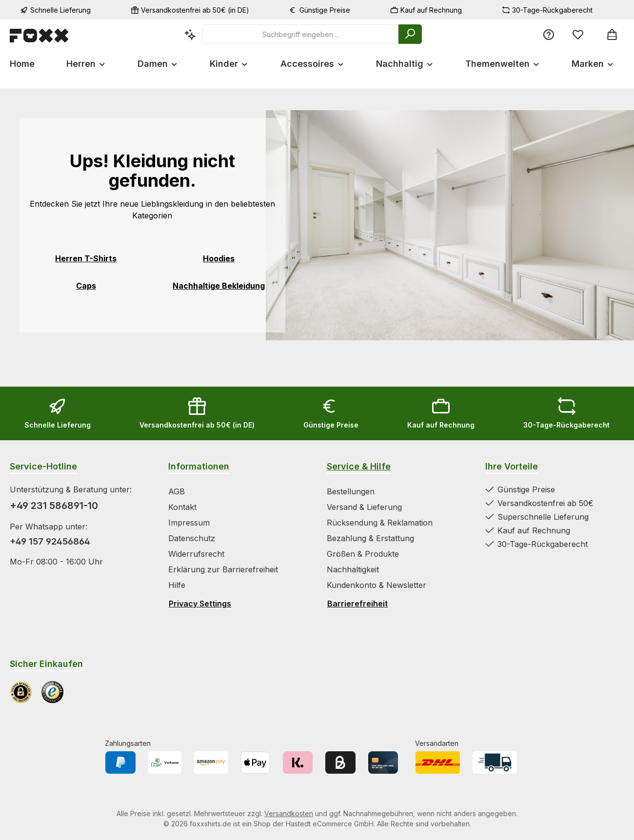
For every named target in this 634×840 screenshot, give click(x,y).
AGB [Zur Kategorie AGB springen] (177, 491)
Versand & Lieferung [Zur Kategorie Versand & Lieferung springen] (364, 507)
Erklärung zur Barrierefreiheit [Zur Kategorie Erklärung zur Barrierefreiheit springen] (223, 569)
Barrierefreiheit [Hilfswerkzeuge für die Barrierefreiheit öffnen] (357, 604)
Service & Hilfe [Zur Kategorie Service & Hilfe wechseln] (359, 466)
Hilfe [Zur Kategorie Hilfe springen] (177, 585)
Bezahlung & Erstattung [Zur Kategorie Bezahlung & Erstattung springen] (370, 538)
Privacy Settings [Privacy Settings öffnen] (200, 604)
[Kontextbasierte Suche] (190, 34)
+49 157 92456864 (50, 541)
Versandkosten (289, 813)
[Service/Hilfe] (549, 34)
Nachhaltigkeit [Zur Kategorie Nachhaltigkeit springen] (353, 569)
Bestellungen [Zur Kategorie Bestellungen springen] (351, 491)
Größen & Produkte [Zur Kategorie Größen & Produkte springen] (363, 554)
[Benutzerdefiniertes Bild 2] (52, 692)
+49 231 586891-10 (54, 506)
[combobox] (301, 34)
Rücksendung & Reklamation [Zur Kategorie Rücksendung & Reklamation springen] (380, 523)
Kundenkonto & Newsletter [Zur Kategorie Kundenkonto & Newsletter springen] (376, 585)
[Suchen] (410, 34)
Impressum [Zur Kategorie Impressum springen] (189, 523)
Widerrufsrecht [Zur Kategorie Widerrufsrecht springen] (196, 554)
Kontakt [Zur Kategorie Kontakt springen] (182, 507)
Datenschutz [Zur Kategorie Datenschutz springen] (192, 538)
